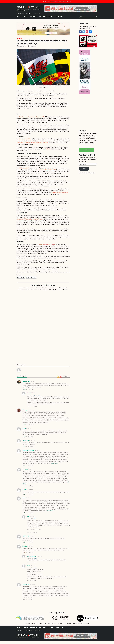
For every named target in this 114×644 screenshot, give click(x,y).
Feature (59, 16)
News (26, 16)
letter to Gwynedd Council (47, 245)
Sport (51, 16)
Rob (35, 519)
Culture (43, 16)
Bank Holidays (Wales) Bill (60, 192)
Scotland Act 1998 (25, 139)
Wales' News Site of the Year (22, 11)
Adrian (35, 558)
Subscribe (84, 169)
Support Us (20, 13)
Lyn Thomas (37, 395)
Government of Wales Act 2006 (46, 170)
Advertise (29, 13)
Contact (37, 13)
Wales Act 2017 (24, 168)
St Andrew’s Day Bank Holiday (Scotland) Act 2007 (32, 143)
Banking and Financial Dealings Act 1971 (32, 117)
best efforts (47, 149)
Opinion (34, 16)
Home (19, 16)
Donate (88, 150)
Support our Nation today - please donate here (57, 2)
